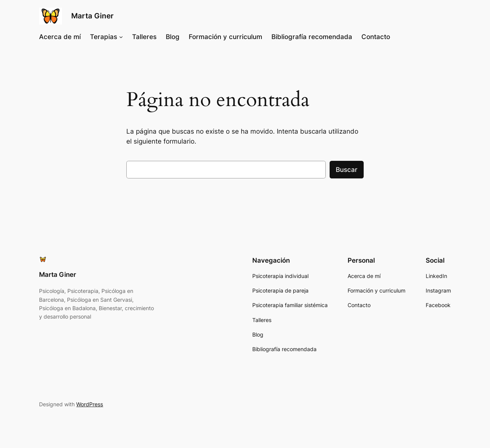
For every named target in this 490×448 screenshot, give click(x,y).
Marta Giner (92, 16)
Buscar (347, 170)
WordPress (90, 404)
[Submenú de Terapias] (121, 37)
